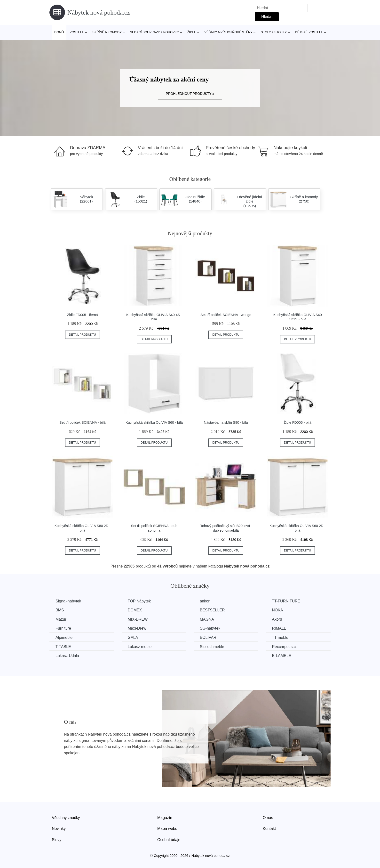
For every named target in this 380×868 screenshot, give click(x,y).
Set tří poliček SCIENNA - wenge (226, 315)
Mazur (61, 619)
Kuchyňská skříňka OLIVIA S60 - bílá (154, 422)
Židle (192, 32)
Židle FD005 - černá (83, 315)
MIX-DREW (138, 619)
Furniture (63, 628)
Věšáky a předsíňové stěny (229, 32)
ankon (205, 601)
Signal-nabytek (68, 601)
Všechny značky (66, 818)
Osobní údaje (169, 840)
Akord (277, 619)
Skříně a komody (107, 32)
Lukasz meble (140, 647)
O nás (268, 818)
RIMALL (279, 628)
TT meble (280, 637)
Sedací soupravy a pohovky (154, 32)
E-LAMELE (281, 656)
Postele (77, 32)
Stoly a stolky (274, 32)
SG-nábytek (210, 628)
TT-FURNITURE (286, 601)
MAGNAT (208, 619)
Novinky (59, 829)
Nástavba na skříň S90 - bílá (226, 422)
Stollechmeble (212, 647)
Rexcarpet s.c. (284, 647)
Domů (59, 32)
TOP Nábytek (139, 601)
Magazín (165, 818)
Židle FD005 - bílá (298, 422)
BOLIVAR (208, 637)
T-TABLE (63, 647)
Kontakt (269, 829)
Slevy (57, 840)
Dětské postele (309, 32)
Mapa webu (167, 829)
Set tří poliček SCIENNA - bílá (82, 422)
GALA (133, 637)
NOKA (277, 610)
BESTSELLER (212, 610)
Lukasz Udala (67, 656)
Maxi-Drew (137, 628)
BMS (60, 610)
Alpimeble (64, 637)
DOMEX (135, 610)
